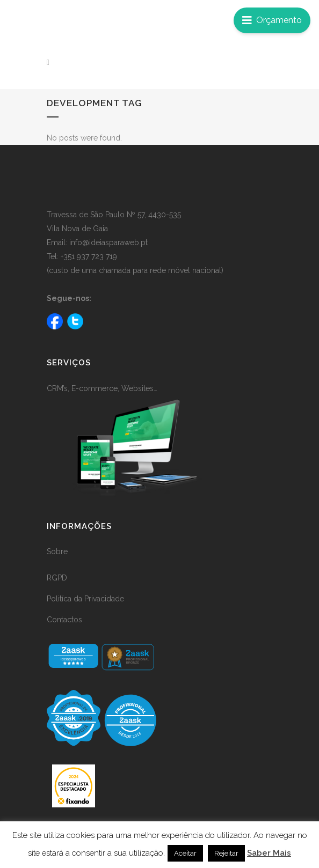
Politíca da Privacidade (85, 599)
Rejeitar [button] (226, 853)
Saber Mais (269, 853)
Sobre (57, 551)
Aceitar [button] (185, 853)
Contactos (64, 620)
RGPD (57, 578)
